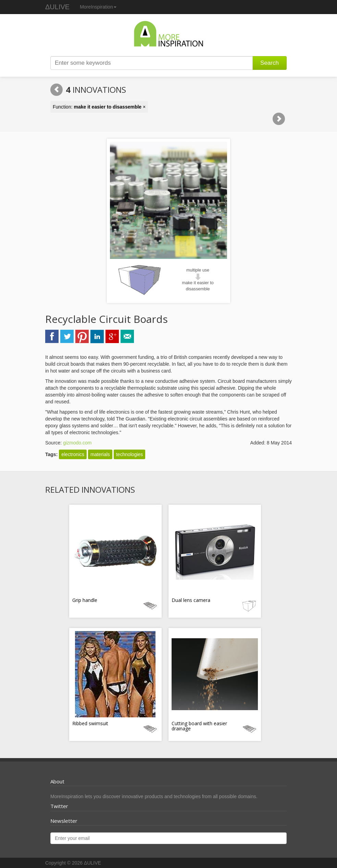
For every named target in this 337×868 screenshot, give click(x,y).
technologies (130, 454)
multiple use (198, 270)
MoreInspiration (98, 7)
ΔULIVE (57, 7)
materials (100, 454)
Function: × (99, 107)
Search (270, 63)
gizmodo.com (77, 443)
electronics (73, 454)
